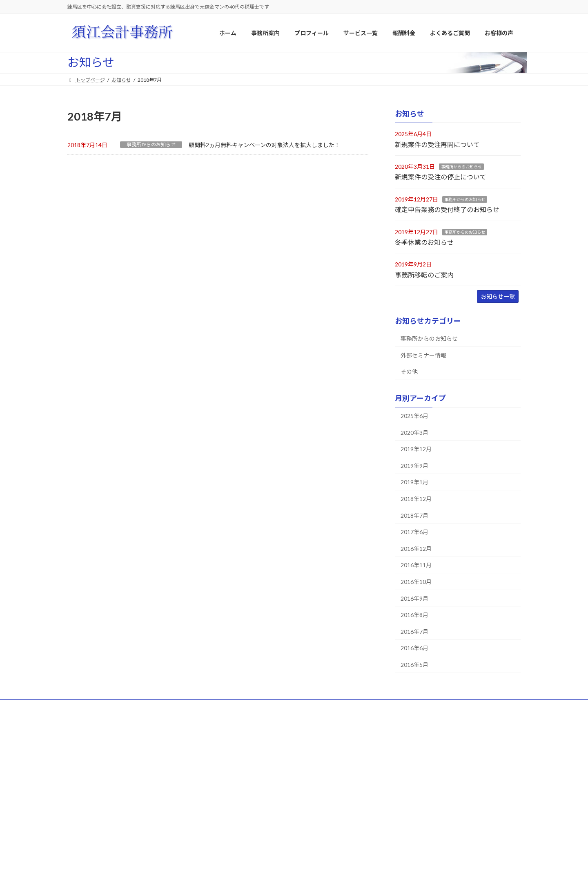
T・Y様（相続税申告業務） (417, 855)
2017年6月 (414, 532)
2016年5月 (414, 665)
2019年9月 (414, 466)
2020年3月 (414, 433)
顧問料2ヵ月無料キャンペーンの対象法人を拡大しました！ (264, 145)
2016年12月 (416, 549)
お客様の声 (395, 741)
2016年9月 (414, 598)
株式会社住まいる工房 (412, 784)
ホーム (82, 707)
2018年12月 (416, 499)
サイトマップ (120, 707)
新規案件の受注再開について (437, 144)
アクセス (242, 798)
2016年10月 (416, 582)
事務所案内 (240, 741)
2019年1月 (414, 482)
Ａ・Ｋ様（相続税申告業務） (419, 813)
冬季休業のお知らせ (424, 242)
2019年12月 (416, 449)
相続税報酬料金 (249, 854)
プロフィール (166, 707)
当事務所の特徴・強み (257, 784)
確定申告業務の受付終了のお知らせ (447, 209)
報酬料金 (237, 826)
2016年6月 (414, 648)
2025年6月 (414, 416)
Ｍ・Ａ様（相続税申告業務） (419, 827)
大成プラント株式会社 (412, 756)
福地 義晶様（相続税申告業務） (424, 841)
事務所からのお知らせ (151, 144)
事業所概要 (245, 756)
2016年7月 (414, 632)
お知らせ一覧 (498, 296)
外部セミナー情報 (423, 355)
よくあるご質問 (259, 707)
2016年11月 (416, 565)
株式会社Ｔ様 (402, 798)
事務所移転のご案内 (424, 275)
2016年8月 (414, 615)
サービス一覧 (211, 707)
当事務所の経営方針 (254, 770)
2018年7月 (414, 515)
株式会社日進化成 (407, 770)
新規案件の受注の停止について (441, 177)
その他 (409, 372)
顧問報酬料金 (247, 840)
